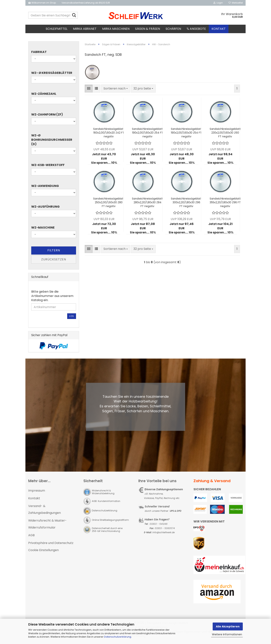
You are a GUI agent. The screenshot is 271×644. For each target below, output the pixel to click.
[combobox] (116, 90)
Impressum (37, 492)
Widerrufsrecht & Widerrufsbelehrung (103, 493)
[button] (89, 90)
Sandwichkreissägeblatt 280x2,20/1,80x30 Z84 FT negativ (147, 203)
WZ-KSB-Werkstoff (48, 166)
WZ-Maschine (43, 229)
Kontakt (219, 29)
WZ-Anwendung (45, 187)
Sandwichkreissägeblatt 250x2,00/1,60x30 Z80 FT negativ (109, 203)
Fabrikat (39, 53)
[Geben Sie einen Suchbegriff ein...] (74, 15)
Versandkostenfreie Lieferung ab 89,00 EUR (86, 3)
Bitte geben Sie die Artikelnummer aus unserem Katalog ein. (52, 297)
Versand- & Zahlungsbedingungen (45, 511)
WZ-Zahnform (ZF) (47, 116)
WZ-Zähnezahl (44, 95)
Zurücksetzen (54, 260)
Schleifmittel (57, 29)
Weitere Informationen (227, 634)
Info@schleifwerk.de (164, 534)
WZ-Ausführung (45, 208)
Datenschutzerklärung (118, 637)
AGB (31, 536)
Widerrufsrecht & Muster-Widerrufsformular (47, 525)
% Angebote (196, 29)
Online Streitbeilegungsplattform (110, 521)
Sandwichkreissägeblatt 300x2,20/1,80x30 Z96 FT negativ (186, 203)
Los (72, 317)
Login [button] (218, 3)
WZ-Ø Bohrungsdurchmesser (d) (52, 141)
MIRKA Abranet (85, 29)
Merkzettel (236, 3)
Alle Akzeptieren (228, 626)
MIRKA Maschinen (116, 29)
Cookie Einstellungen (43, 551)
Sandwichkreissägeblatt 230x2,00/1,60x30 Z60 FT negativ (225, 134)
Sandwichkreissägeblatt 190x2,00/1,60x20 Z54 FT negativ (147, 134)
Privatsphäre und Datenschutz (51, 544)
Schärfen (173, 29)
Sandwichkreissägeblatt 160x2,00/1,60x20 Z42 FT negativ (109, 134)
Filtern (54, 251)
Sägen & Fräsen (148, 29)
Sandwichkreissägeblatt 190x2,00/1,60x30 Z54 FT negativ (186, 134)
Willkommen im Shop (42, 3)
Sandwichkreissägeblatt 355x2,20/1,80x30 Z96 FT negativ (225, 203)
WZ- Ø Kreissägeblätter (52, 74)
